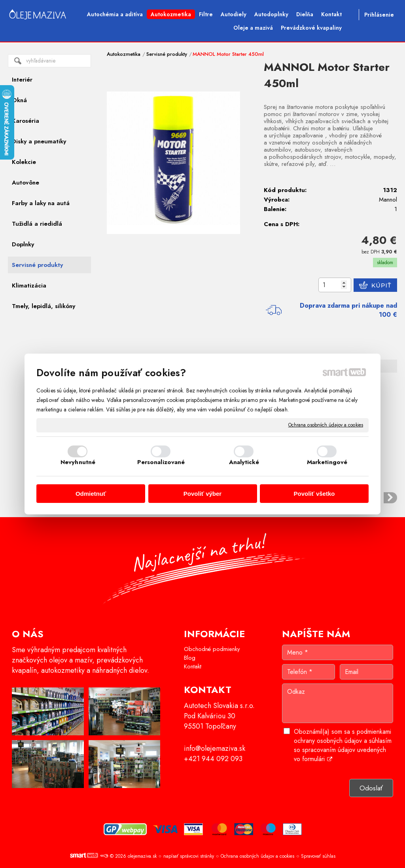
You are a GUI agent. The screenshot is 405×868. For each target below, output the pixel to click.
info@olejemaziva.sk (215, 748)
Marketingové (327, 462)
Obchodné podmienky (212, 649)
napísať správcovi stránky (189, 856)
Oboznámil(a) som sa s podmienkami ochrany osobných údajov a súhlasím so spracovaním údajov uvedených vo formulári (343, 745)
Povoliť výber (202, 494)
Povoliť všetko (314, 494)
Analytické (244, 462)
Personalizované (161, 462)
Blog (190, 658)
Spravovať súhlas (318, 856)
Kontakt (193, 666)
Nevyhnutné (78, 462)
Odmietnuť (91, 494)
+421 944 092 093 (213, 759)
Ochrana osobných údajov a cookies (326, 425)
